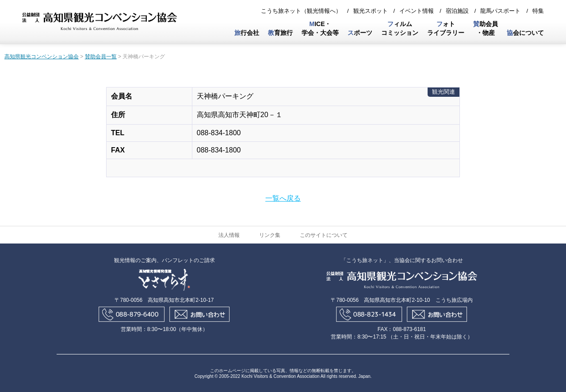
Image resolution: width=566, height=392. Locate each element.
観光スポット (371, 11)
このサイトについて (324, 235)
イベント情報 (417, 11)
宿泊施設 (457, 11)
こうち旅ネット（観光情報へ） (301, 11)
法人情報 (229, 235)
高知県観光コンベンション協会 (42, 57)
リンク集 (270, 235)
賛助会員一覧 (101, 57)
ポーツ (360, 33)
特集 (538, 11)
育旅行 (280, 33)
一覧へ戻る (283, 198)
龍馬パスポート (500, 11)
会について (525, 33)
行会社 (247, 33)
